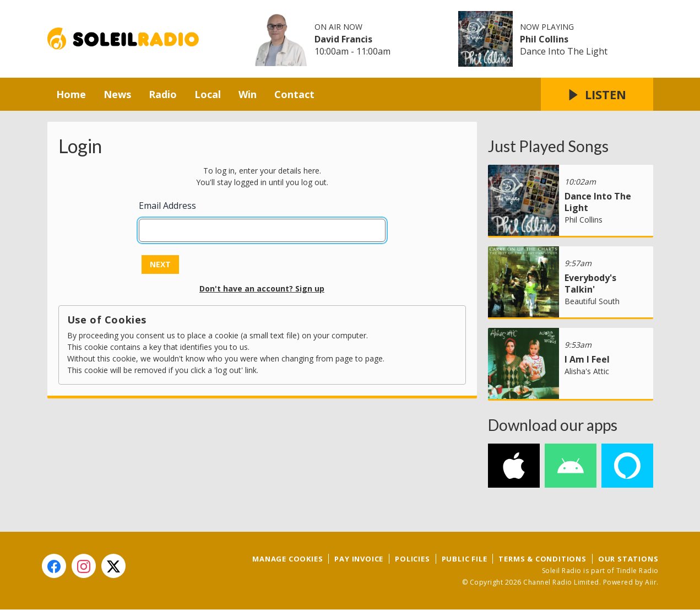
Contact (294, 94)
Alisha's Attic (587, 371)
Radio (163, 94)
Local (208, 94)
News (117, 94)
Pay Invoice (359, 559)
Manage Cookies (287, 559)
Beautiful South (592, 301)
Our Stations (628, 559)
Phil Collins (544, 39)
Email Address (167, 206)
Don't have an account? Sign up (262, 288)
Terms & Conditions (542, 559)
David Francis (343, 39)
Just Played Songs (548, 146)
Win (248, 94)
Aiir (651, 582)
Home (71, 94)
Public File (465, 559)
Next (160, 264)
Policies (412, 559)
